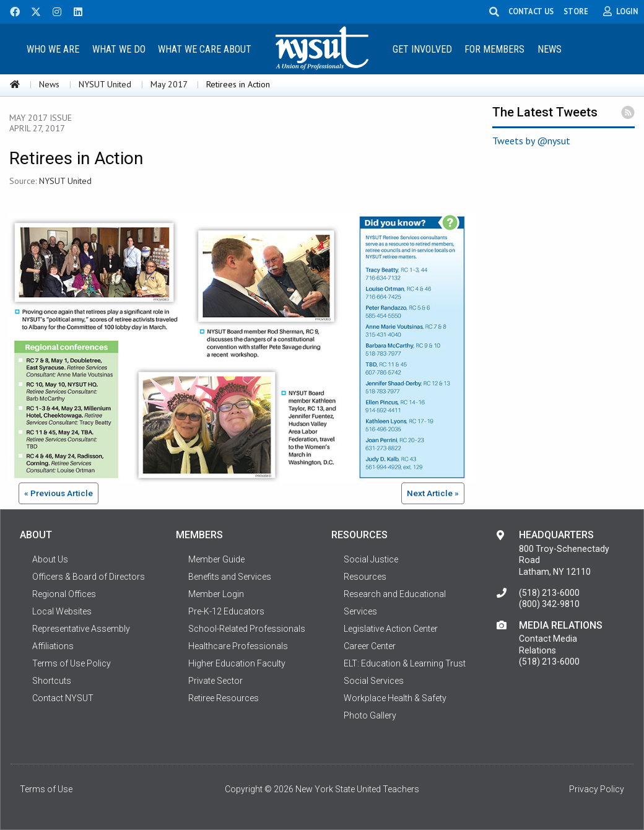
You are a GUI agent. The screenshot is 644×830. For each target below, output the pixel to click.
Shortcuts (52, 681)
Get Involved (422, 49)
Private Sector (215, 681)
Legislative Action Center (391, 629)
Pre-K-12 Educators (226, 611)
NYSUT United (105, 84)
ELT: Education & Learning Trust (405, 663)
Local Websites (62, 611)
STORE (576, 11)
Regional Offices (64, 594)
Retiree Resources (224, 698)
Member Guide (216, 559)
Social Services (374, 681)
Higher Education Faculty (237, 663)
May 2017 (169, 84)
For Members (494, 49)
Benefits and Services (230, 577)
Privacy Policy (597, 789)
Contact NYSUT (63, 698)
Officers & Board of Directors (89, 577)
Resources (365, 577)
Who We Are (53, 49)
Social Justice (371, 559)
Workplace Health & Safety (395, 698)
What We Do (119, 49)
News (550, 49)
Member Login (216, 594)
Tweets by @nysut (531, 141)
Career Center (370, 646)
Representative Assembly (81, 629)
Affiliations (53, 646)
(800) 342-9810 (549, 604)
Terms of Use (46, 789)
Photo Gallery (370, 715)
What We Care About (205, 49)
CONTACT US (531, 11)
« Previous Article (59, 493)
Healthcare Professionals (238, 646)
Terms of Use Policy (72, 663)
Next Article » (433, 493)
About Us (50, 559)
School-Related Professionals (247, 629)
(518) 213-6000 (549, 593)
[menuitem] (53, 49)
